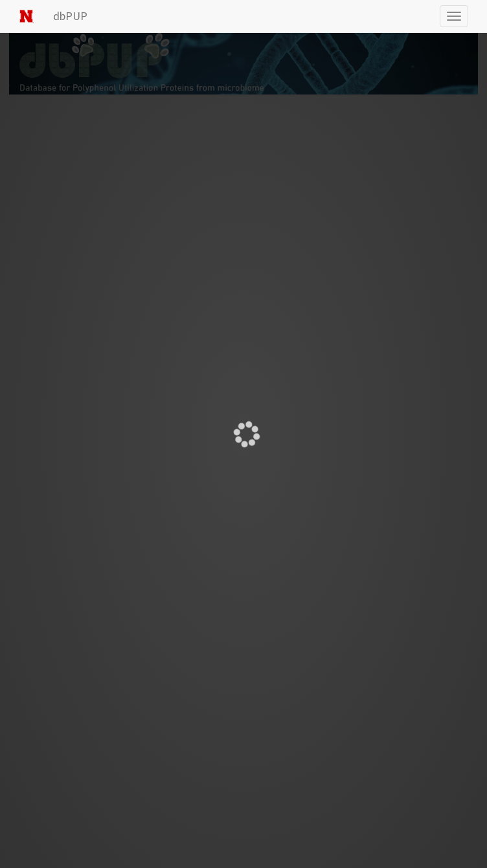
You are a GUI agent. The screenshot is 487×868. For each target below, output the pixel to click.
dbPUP (70, 16)
